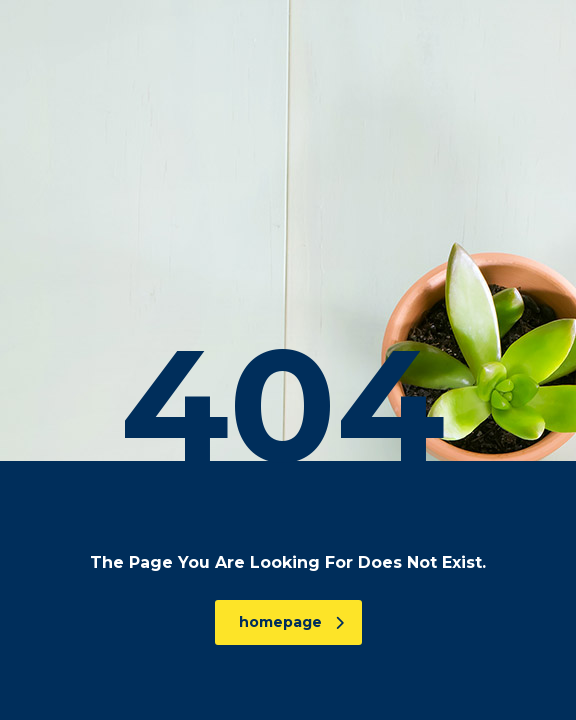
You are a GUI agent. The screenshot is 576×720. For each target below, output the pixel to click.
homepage (291, 622)
